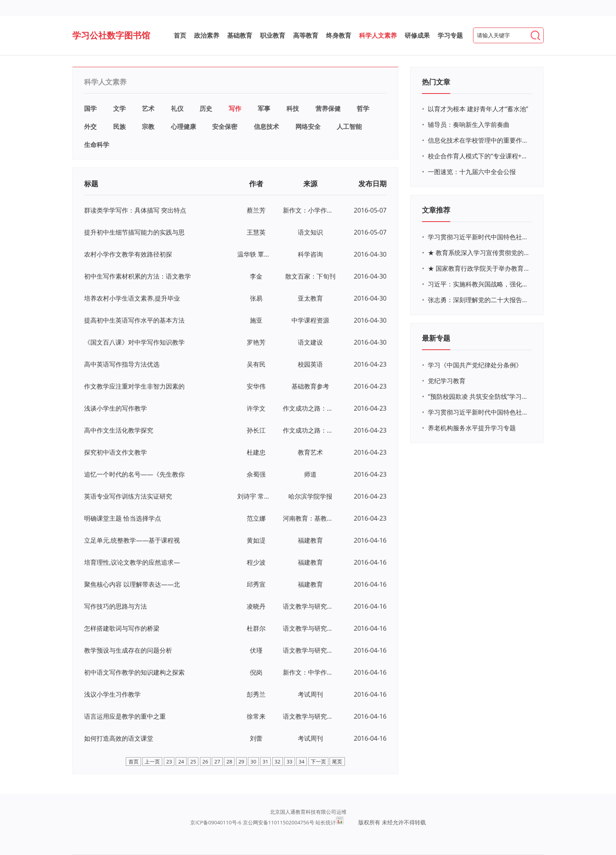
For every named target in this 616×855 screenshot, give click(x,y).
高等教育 (306, 35)
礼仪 (177, 108)
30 (254, 761)
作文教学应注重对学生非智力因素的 (134, 386)
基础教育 (240, 35)
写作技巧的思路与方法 (115, 606)
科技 (293, 108)
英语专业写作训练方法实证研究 (128, 496)
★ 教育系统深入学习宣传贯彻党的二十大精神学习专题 (479, 253)
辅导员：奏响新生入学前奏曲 (469, 125)
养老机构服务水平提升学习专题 (472, 428)
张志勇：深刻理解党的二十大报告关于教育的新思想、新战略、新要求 (479, 300)
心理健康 (183, 127)
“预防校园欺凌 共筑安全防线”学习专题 (479, 396)
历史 (206, 108)
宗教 (148, 127)
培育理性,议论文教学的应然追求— (132, 562)
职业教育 (273, 35)
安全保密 (225, 127)
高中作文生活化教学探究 (119, 430)
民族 (119, 127)
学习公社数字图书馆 (111, 35)
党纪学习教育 (447, 381)
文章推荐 (436, 210)
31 (265, 761)
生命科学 (97, 145)
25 (193, 761)
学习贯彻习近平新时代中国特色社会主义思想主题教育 (479, 412)
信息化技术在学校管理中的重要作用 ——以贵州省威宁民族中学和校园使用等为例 (479, 140)
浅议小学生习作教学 (112, 694)
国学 (90, 108)
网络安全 (308, 127)
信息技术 (266, 127)
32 (278, 761)
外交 (90, 127)
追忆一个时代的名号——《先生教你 (134, 474)
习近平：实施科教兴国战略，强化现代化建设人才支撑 (479, 284)
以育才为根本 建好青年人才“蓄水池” (478, 109)
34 (302, 761)
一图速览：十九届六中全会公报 (472, 172)
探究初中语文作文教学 (115, 452)
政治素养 (207, 35)
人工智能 (349, 127)
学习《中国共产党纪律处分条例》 (475, 365)
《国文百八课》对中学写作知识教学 (134, 342)
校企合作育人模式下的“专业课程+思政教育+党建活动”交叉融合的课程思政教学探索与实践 (479, 156)
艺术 (148, 108)
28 (229, 761)
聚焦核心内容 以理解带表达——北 (132, 584)
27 (217, 761)
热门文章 (436, 82)
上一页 (152, 761)
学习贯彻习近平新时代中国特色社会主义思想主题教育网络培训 (479, 237)
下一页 (318, 761)
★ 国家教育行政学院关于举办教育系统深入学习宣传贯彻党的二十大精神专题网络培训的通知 (479, 268)
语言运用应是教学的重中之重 (125, 716)
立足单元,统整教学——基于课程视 (132, 540)
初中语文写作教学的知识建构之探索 (134, 672)
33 (289, 761)
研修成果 (417, 35)
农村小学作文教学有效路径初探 (128, 254)
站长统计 (326, 822)
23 (169, 761)
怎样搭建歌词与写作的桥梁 (122, 628)
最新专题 (436, 338)
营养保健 (328, 108)
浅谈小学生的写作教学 (115, 408)
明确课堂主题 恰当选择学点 (123, 518)
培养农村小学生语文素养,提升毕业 (132, 298)
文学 (119, 108)
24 (181, 761)
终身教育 (339, 35)
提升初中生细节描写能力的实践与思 (134, 232)
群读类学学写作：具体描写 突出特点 (135, 210)
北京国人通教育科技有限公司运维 (308, 812)
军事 (264, 108)
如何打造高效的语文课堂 (119, 738)
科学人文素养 (378, 35)
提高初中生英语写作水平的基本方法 (134, 320)
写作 (235, 108)
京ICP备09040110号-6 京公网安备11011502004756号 (252, 822)
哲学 (363, 108)
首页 (180, 35)
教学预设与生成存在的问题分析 (128, 650)
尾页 (337, 761)
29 (241, 761)
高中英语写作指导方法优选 (122, 364)
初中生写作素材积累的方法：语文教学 (137, 276)
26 (205, 761)
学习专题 (450, 35)
